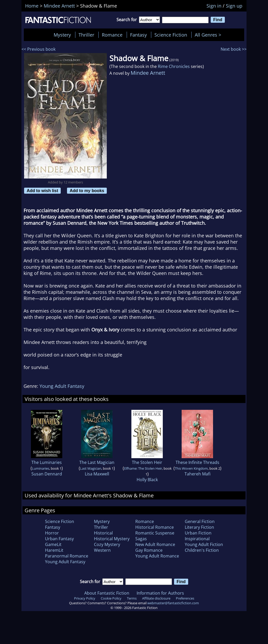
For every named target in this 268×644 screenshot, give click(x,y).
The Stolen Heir (147, 462)
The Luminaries (47, 462)
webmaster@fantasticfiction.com (173, 603)
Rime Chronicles (174, 66)
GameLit (53, 544)
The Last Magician (97, 462)
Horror (52, 533)
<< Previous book (38, 49)
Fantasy (138, 35)
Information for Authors (160, 593)
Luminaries (41, 468)
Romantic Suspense (155, 533)
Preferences (185, 598)
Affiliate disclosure (156, 598)
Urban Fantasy (59, 539)
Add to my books (87, 191)
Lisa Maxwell (97, 474)
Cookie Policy (111, 598)
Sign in (214, 6)
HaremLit (54, 550)
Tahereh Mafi (197, 474)
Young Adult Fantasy (62, 386)
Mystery (62, 35)
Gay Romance (149, 550)
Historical (103, 533)
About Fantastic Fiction (107, 593)
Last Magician (91, 468)
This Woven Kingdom (191, 468)
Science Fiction (171, 35)
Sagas (141, 539)
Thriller (86, 35)
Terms (132, 598)
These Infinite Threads (197, 462)
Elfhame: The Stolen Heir (143, 468)
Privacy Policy (85, 598)
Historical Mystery (112, 539)
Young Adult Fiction (204, 544)
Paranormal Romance (67, 556)
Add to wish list (42, 191)
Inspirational (197, 539)
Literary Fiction (199, 527)
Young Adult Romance (157, 556)
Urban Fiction (198, 533)
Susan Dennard (47, 474)
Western (102, 550)
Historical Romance (155, 527)
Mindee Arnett (148, 73)
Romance (112, 35)
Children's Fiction (202, 550)
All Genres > (209, 35)
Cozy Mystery (107, 544)
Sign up (234, 6)
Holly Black (147, 480)
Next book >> (234, 49)
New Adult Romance (155, 544)
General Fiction (200, 521)
